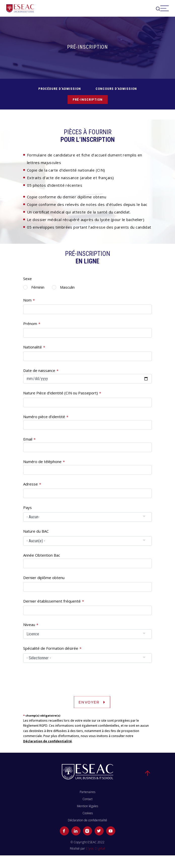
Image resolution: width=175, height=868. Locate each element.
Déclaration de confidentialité (48, 741)
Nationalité (33, 347)
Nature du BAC (36, 531)
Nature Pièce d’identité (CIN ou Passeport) (61, 393)
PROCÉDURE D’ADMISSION (60, 89)
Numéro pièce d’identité (44, 417)
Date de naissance (39, 370)
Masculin (67, 287)
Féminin (38, 287)
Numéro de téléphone (42, 462)
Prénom (30, 323)
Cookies (88, 813)
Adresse (31, 484)
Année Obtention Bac (42, 555)
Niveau (29, 625)
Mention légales (87, 806)
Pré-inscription (88, 100)
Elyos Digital (95, 848)
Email (28, 439)
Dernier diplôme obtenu (44, 578)
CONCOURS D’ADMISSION (116, 89)
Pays (27, 507)
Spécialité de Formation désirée (51, 648)
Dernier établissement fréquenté (52, 601)
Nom (27, 300)
